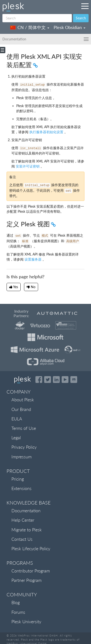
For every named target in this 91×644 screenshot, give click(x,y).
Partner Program (26, 580)
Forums (18, 612)
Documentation (26, 511)
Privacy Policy (24, 447)
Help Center (23, 520)
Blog (16, 602)
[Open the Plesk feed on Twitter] (48, 380)
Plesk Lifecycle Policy (31, 549)
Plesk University (26, 622)
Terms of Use (24, 428)
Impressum (21, 457)
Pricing (18, 479)
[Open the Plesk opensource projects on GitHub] (74, 380)
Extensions (21, 488)
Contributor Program (31, 571)
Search (81, 18)
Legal (16, 438)
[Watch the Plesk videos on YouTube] (65, 380)
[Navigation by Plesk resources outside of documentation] (85, 6)
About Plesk (23, 400)
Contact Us (22, 539)
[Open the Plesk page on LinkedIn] (56, 380)
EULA (17, 419)
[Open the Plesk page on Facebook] (39, 380)
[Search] (37, 18)
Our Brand (21, 409)
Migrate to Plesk (27, 530)
